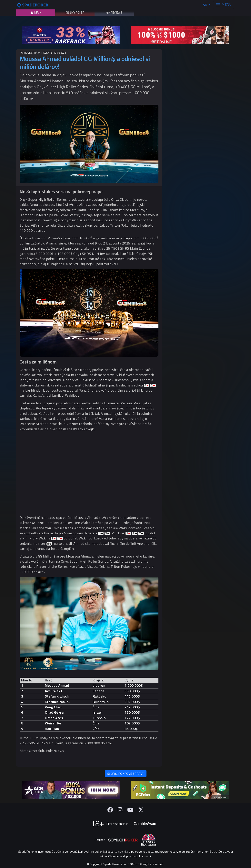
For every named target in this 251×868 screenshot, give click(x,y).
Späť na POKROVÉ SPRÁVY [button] (126, 774)
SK (205, 5)
